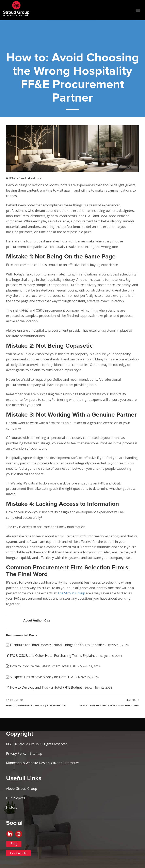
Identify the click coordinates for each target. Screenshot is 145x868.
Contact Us (18, 853)
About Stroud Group (22, 789)
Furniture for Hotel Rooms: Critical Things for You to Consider (57, 645)
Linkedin (11, 836)
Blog (14, 844)
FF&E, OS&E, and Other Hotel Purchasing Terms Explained (54, 656)
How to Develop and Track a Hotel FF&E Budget (46, 687)
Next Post (109, 702)
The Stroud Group (71, 593)
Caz (33, 178)
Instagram (77, 836)
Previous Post (36, 702)
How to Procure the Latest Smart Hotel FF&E (44, 666)
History (12, 807)
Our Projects (16, 798)
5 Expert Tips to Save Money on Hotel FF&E (43, 677)
